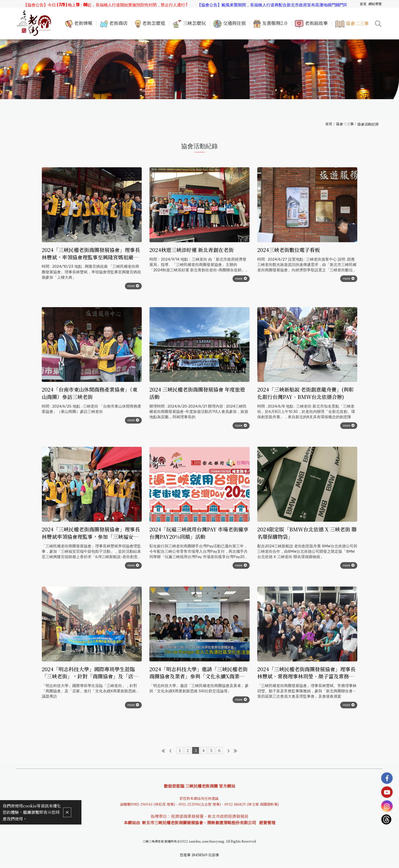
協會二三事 (345, 124)
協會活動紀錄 (368, 124)
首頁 (329, 124)
